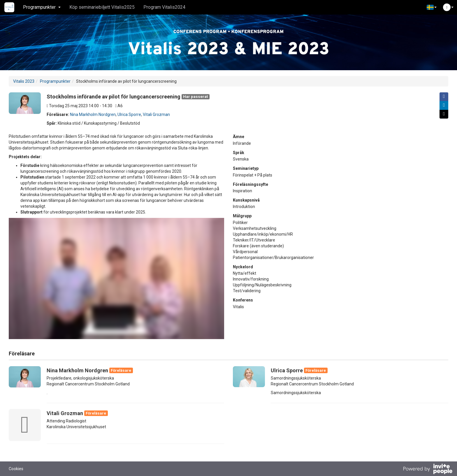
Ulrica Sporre (129, 114)
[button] (432, 7)
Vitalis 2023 (24, 81)
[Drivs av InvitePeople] (428, 470)
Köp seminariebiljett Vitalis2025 (102, 7)
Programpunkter (55, 81)
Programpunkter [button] (42, 7)
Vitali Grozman (156, 114)
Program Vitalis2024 (164, 7)
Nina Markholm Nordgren (93, 114)
